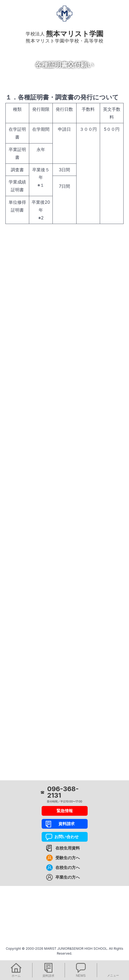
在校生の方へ (68, 867)
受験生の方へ (68, 858)
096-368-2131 (63, 792)
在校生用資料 (68, 848)
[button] (16, 970)
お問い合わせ (64, 837)
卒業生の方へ (68, 877)
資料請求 (64, 824)
